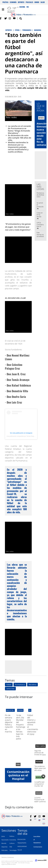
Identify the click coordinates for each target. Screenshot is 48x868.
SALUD (20, 850)
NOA (30, 710)
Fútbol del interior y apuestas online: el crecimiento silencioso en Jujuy (33, 725)
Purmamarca (20, 685)
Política (5, 2)
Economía (13, 2)
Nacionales (5, 840)
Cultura (12, 843)
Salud (43, 2)
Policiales (29, 2)
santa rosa (10, 689)
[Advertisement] (22, 667)
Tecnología (13, 850)
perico (18, 764)
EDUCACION (21, 839)
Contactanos (38, 847)
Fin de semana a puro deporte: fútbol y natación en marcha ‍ (9, 723)
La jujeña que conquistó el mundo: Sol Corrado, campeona (39, 786)
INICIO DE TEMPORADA (12, 710)
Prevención (39, 762)
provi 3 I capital (40, 746)
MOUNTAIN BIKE (40, 777)
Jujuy (3, 836)
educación (39, 793)
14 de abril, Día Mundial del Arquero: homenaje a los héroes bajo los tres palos (21, 727)
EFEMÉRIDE (20, 710)
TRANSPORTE (22, 843)
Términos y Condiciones (8, 857)
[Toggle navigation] (3, 9)
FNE (11, 847)
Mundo (37, 2)
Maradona (32, 685)
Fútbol (9, 685)
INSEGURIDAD (22, 846)
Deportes (21, 2)
